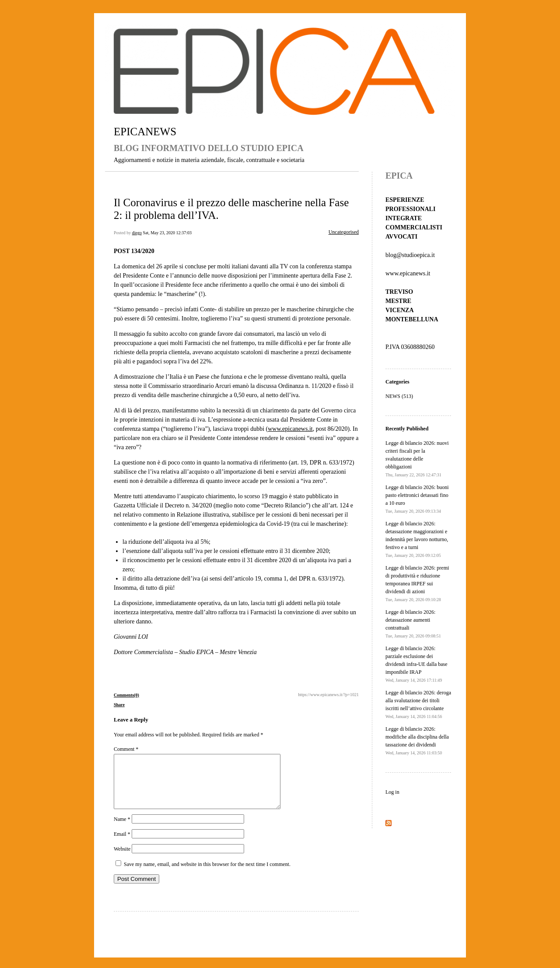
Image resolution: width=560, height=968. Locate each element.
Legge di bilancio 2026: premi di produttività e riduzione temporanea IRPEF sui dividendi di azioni (417, 583)
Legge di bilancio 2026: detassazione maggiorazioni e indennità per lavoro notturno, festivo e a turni (417, 539)
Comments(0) (126, 695)
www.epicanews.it (290, 429)
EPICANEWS (145, 132)
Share (119, 705)
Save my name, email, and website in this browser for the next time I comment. (207, 875)
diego (137, 233)
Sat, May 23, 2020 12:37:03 (167, 233)
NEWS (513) (399, 396)
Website (122, 859)
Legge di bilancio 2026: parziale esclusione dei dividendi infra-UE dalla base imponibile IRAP (416, 664)
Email (122, 845)
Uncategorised (344, 232)
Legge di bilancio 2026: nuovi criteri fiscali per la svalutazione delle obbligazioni (417, 459)
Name (122, 830)
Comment (126, 749)
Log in (392, 792)
